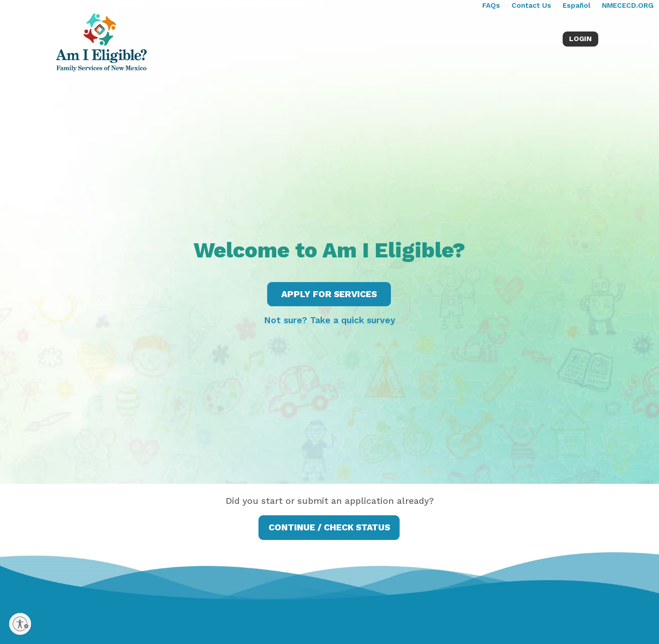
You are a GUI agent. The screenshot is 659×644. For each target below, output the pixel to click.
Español (577, 5)
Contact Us (531, 5)
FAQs (491, 5)
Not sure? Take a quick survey (330, 320)
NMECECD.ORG (628, 5)
